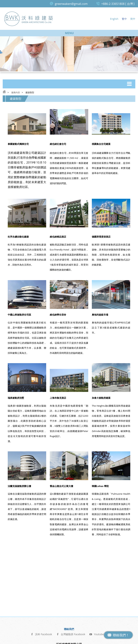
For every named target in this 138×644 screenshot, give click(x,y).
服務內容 (16, 92)
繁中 (124, 19)
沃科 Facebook (41, 593)
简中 (133, 19)
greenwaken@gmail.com (71, 4)
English (114, 19)
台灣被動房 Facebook (71, 593)
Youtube (97, 593)
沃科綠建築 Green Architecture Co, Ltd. (29, 19)
